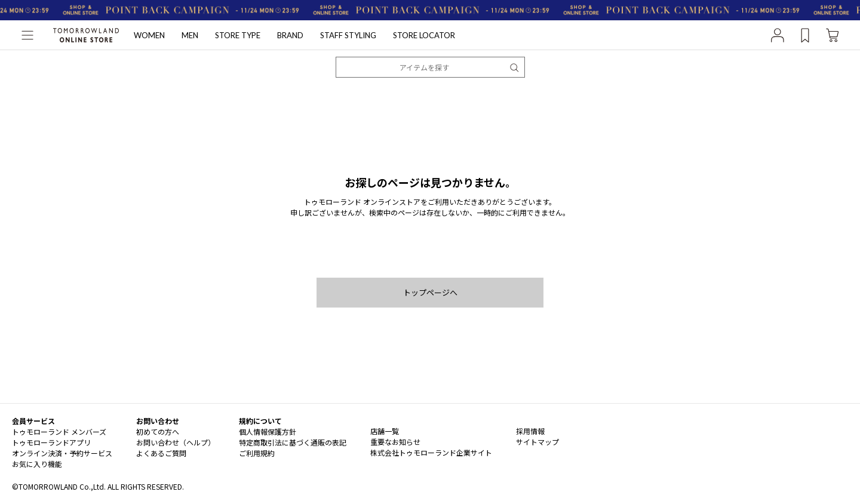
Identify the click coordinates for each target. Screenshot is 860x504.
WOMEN (149, 35)
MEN (190, 35)
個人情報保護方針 (268, 431)
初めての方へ (158, 431)
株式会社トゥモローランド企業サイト (431, 452)
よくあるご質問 (161, 453)
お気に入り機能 (37, 464)
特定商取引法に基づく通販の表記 (293, 442)
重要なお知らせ (395, 442)
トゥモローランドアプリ (51, 442)
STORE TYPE (238, 35)
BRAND (290, 35)
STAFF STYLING (348, 35)
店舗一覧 (385, 431)
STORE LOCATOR (424, 35)
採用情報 (530, 431)
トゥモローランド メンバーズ (59, 431)
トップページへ (430, 292)
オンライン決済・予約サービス (62, 453)
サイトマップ (537, 442)
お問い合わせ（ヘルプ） (176, 442)
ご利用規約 (257, 453)
